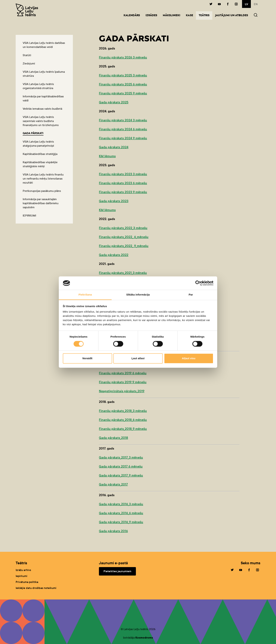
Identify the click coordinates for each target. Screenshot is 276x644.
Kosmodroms (144, 638)
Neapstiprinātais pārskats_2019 (122, 391)
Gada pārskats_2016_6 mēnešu (121, 513)
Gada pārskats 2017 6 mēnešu (121, 466)
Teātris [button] (206, 15)
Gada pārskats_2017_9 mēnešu (121, 475)
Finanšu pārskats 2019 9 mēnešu (123, 382)
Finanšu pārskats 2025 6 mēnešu (123, 84)
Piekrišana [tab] (85, 295)
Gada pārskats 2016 (113, 531)
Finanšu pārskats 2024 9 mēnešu (123, 138)
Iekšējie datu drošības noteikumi (36, 588)
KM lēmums (107, 156)
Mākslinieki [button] (172, 16)
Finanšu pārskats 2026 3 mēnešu (123, 57)
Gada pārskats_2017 (113, 484)
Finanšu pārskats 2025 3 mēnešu (123, 75)
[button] (256, 15)
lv (246, 4)
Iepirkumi (21, 576)
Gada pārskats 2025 (114, 102)
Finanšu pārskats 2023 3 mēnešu (123, 174)
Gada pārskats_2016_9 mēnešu (121, 522)
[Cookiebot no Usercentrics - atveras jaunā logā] (198, 283)
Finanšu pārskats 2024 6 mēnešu (123, 129)
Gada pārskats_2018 (113, 438)
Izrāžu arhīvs (23, 570)
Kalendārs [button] (132, 16)
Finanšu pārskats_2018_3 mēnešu (123, 411)
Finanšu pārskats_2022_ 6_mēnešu (124, 237)
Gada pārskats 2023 (114, 201)
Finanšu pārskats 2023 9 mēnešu (123, 192)
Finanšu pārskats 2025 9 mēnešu (123, 93)
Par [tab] (191, 295)
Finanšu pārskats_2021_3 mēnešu (123, 273)
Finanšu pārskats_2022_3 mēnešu (123, 228)
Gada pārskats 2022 (114, 255)
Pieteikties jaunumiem (117, 571)
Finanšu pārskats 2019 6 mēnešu (123, 373)
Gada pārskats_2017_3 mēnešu (121, 457)
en (256, 4)
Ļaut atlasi (138, 358)
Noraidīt (87, 358)
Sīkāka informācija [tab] (138, 295)
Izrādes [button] (151, 16)
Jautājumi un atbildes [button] (232, 16)
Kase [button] (189, 16)
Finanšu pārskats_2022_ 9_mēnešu (124, 246)
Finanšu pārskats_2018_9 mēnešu (123, 429)
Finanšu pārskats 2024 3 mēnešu (123, 120)
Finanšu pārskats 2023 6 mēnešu (123, 183)
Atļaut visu (189, 358)
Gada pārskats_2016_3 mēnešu (121, 504)
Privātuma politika (27, 582)
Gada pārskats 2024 (114, 147)
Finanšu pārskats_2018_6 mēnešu (123, 420)
